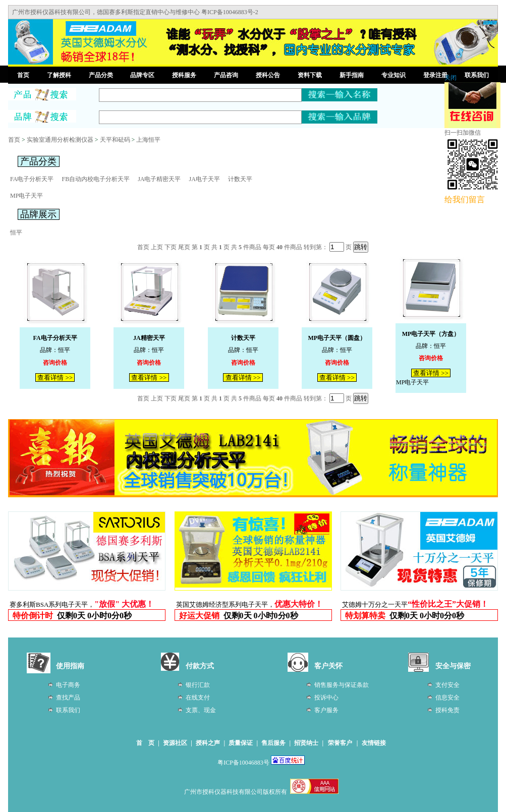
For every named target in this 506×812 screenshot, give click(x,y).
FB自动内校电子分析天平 (96, 179)
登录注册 (435, 75)
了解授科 (59, 75)
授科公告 (268, 75)
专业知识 (393, 75)
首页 (23, 75)
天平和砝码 (115, 140)
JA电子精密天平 (159, 179)
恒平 (16, 233)
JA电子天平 (204, 179)
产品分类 (101, 75)
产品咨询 (226, 75)
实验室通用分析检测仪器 (60, 140)
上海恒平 (148, 140)
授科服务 (184, 75)
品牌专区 (142, 75)
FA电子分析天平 (32, 179)
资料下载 (310, 75)
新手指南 (352, 75)
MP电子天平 (26, 196)
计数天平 (240, 179)
